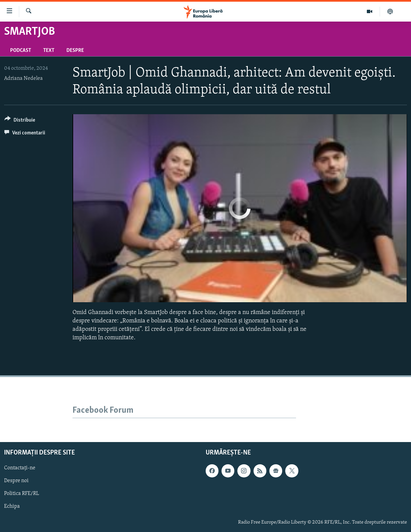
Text (49, 51)
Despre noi (16, 481)
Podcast (21, 51)
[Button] (20, 121)
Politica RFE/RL (22, 494)
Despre (75, 51)
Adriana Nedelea (23, 79)
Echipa (12, 507)
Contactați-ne (20, 468)
